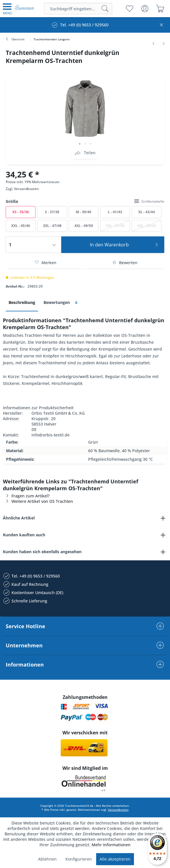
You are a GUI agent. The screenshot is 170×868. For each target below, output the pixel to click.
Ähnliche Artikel (19, 518)
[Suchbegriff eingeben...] (78, 9)
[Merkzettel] (129, 9)
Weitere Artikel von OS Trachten (38, 501)
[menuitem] (7, 9)
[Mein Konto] (145, 9)
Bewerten (125, 263)
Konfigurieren (79, 859)
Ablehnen (47, 859)
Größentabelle (149, 201)
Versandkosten (26, 189)
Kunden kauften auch (24, 535)
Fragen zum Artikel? (26, 496)
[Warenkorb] (160, 9)
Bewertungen (61, 303)
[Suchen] (105, 9)
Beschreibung (22, 302)
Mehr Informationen (111, 845)
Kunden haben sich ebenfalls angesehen (42, 552)
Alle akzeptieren (115, 859)
